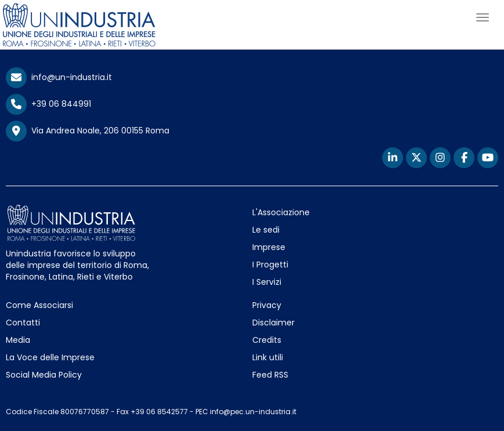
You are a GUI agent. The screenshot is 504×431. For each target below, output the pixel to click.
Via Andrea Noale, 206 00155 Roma (88, 131)
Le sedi (266, 230)
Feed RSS (270, 375)
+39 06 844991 (48, 104)
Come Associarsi (39, 305)
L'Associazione (281, 212)
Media (18, 340)
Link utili (268, 357)
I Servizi (267, 282)
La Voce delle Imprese (50, 357)
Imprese (269, 247)
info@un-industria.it (59, 77)
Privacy (267, 305)
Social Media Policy (44, 375)
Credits (267, 340)
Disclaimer (273, 323)
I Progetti (270, 265)
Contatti (23, 323)
